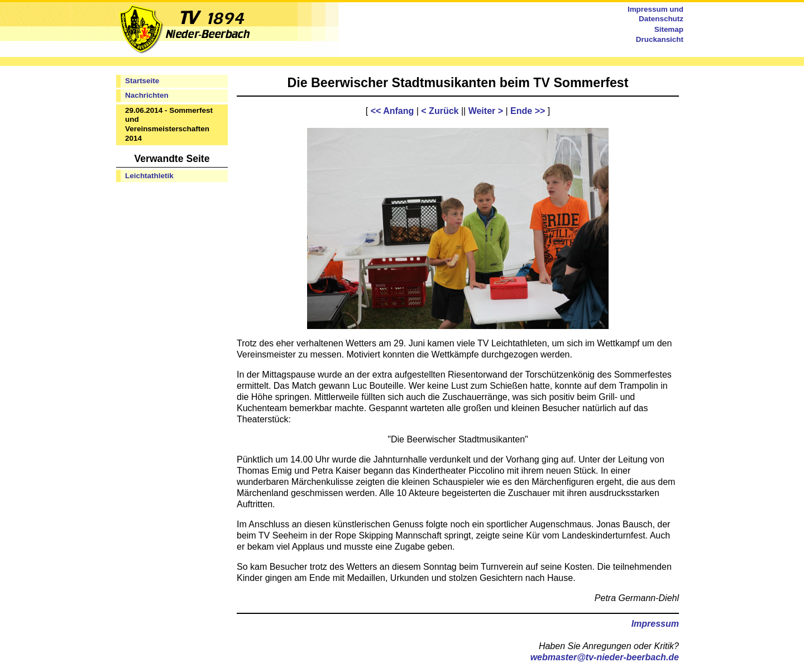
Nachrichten (147, 95)
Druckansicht (660, 39)
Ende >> (528, 111)
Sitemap (669, 29)
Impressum (655, 624)
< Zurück (440, 111)
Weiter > (486, 111)
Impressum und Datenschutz (655, 14)
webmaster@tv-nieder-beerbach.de (605, 657)
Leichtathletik (149, 176)
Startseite (142, 81)
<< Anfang (393, 111)
